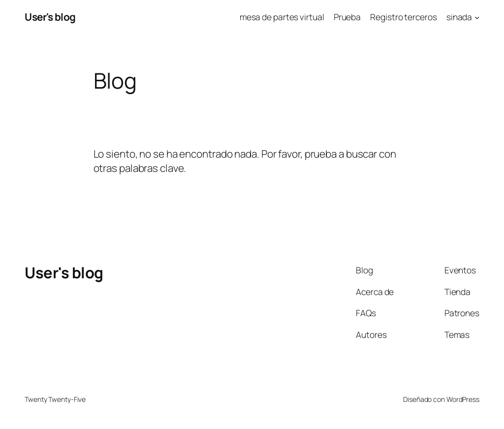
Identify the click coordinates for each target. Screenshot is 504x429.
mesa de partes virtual (282, 17)
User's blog (50, 17)
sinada (459, 17)
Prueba (347, 17)
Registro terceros (403, 17)
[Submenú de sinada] (477, 17)
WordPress (463, 399)
